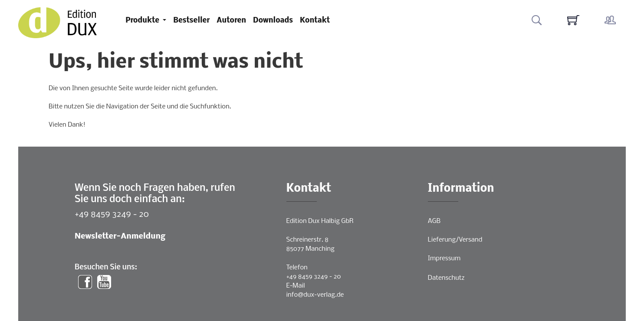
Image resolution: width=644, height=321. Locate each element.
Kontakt (315, 21)
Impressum (444, 259)
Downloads (273, 21)
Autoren (231, 21)
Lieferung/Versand (455, 240)
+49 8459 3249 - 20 (112, 215)
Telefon (297, 268)
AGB (434, 221)
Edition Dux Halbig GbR (320, 221)
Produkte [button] (143, 21)
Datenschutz (446, 278)
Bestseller (191, 21)
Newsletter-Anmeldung (120, 237)
